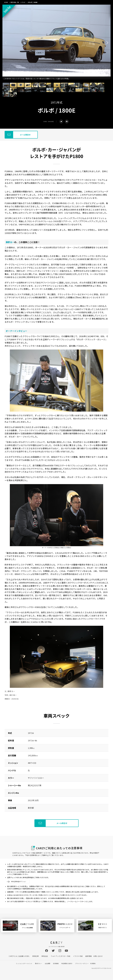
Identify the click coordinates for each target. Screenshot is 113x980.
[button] (107, 43)
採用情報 (56, 963)
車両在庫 (35, 956)
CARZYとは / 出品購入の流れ (19, 956)
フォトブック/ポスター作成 (60, 956)
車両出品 (45, 956)
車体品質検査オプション (19, 881)
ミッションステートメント (24, 963)
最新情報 (89, 956)
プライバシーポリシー (82, 963)
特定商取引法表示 (67, 963)
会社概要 (48, 963)
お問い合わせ (98, 956)
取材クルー (39, 963)
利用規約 (93, 963)
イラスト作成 (78, 956)
